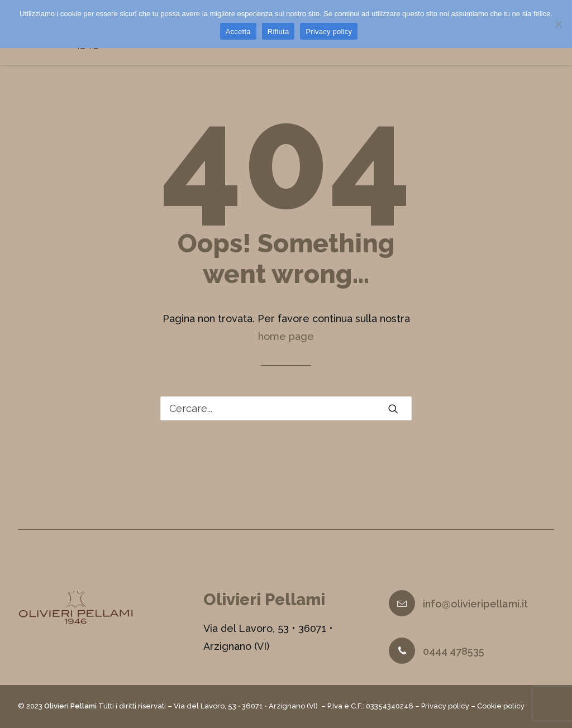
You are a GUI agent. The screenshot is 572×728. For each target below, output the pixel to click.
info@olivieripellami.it (475, 604)
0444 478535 (454, 652)
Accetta (238, 32)
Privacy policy (445, 707)
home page (286, 345)
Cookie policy (501, 707)
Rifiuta (278, 32)
